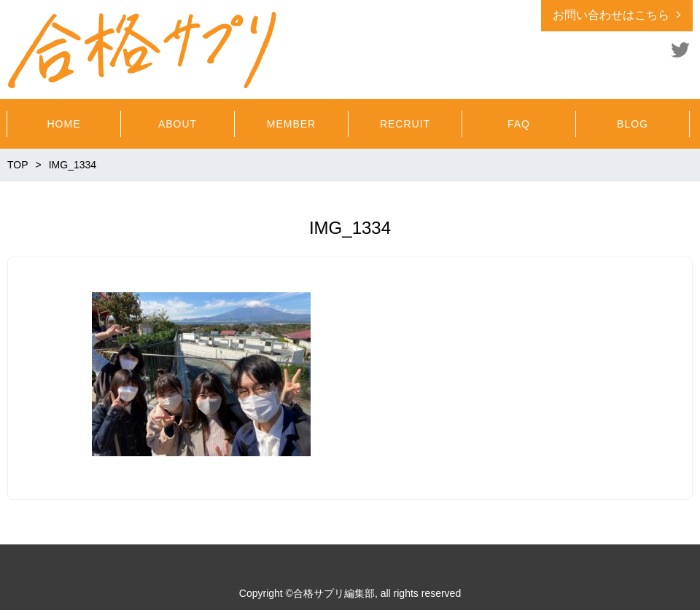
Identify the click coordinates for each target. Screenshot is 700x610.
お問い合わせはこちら (611, 15)
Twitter (680, 50)
